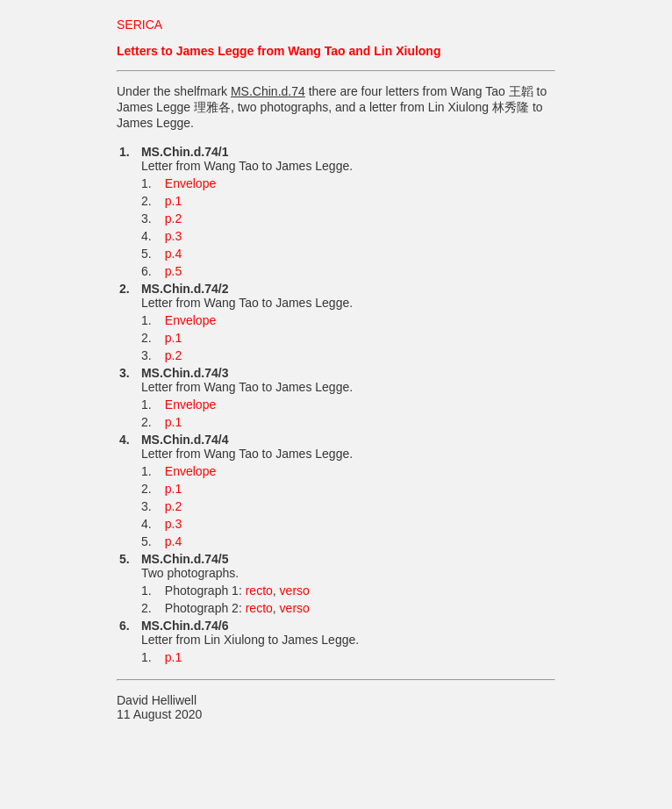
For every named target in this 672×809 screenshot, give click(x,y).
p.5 (173, 271)
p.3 (173, 236)
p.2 (173, 218)
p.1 (173, 201)
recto (259, 591)
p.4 (173, 254)
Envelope (190, 183)
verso (295, 591)
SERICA (139, 25)
